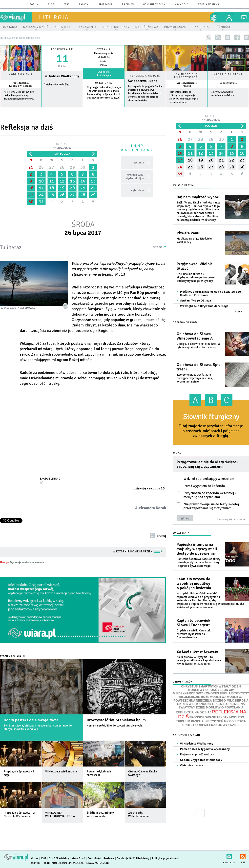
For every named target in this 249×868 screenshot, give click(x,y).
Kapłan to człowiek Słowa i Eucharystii (194, 623)
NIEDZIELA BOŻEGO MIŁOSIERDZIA (222, 701)
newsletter (227, 37)
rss (218, 37)
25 (31, 167)
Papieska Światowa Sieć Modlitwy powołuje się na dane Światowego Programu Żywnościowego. (199, 562)
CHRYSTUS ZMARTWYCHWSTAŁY (206, 686)
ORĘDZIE (219, 704)
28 (62, 167)
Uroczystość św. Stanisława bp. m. (117, 720)
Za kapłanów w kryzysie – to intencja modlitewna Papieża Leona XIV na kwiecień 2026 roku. (199, 660)
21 (83, 188)
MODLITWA (218, 697)
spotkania (106, 5)
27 (52, 167)
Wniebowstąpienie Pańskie (187, 84)
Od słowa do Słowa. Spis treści (198, 367)
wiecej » (62, 110)
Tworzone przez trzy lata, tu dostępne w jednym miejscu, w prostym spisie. (195, 378)
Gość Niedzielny (154, 5)
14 (83, 181)
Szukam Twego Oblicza (196, 301)
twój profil (229, 17)
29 (72, 167)
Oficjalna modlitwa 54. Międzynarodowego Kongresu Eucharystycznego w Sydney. (196, 277)
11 (52, 181)
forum (34, 5)
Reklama (109, 858)
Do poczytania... (228, 83)
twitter (246, 37)
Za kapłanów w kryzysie (197, 651)
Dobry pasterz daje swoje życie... (33, 720)
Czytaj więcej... (145, 109)
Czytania (158, 247)
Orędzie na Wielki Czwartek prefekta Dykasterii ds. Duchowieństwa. (194, 634)
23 (31, 195)
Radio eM (128, 5)
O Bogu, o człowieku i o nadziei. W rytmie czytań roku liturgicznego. (198, 346)
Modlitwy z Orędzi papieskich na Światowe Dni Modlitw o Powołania (211, 293)
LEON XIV (227, 690)
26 (41, 167)
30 (83, 167)
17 (41, 188)
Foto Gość (94, 858)
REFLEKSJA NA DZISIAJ (193, 712)
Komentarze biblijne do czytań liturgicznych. (115, 726)
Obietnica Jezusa (192, 765)
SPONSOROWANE (203, 717)
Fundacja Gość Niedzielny (133, 858)
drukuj (161, 536)
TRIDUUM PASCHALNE (193, 721)
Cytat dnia (104, 83)
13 (72, 181)
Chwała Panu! (188, 233)
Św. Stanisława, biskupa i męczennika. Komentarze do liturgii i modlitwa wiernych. (38, 727)
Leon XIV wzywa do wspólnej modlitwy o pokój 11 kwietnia (194, 584)
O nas (35, 858)
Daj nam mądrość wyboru (199, 197)
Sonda (177, 454)
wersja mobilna (208, 5)
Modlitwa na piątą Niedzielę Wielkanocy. (194, 240)
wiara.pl (16, 17)
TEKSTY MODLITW (230, 717)
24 (41, 195)
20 (72, 188)
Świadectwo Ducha (143, 81)
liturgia (54, 17)
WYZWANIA (231, 725)
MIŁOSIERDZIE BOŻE (194, 697)
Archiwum (240, 520)
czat (67, 5)
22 (93, 188)
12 (62, 181)
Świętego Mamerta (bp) (57, 84)
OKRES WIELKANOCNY (194, 704)
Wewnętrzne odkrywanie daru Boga (204, 306)
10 (41, 181)
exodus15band (50, 479)
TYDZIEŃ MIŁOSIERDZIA (228, 721)
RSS (243, 856)
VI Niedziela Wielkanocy (197, 744)
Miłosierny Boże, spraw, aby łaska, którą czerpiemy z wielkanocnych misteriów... (20, 95)
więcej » (21, 110)
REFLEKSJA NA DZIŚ (212, 714)
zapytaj (84, 5)
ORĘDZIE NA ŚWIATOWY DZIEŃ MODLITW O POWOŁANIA (212, 706)
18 (52, 188)
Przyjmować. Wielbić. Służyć (195, 266)
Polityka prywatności (165, 858)
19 (62, 188)
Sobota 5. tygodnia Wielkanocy (201, 760)
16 (31, 188)
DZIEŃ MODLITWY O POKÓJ (214, 688)
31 (41, 202)
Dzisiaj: (62, 147)
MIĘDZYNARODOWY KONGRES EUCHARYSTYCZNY (211, 693)
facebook (237, 37)
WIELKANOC (213, 725)
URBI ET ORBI (193, 725)
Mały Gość (181, 5)
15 (93, 181)
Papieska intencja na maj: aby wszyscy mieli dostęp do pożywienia (197, 549)
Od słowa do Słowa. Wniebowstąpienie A (195, 336)
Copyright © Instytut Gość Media (51, 863)
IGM (43, 858)
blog (51, 5)
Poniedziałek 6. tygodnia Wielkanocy (21, 84)
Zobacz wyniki (225, 520)
